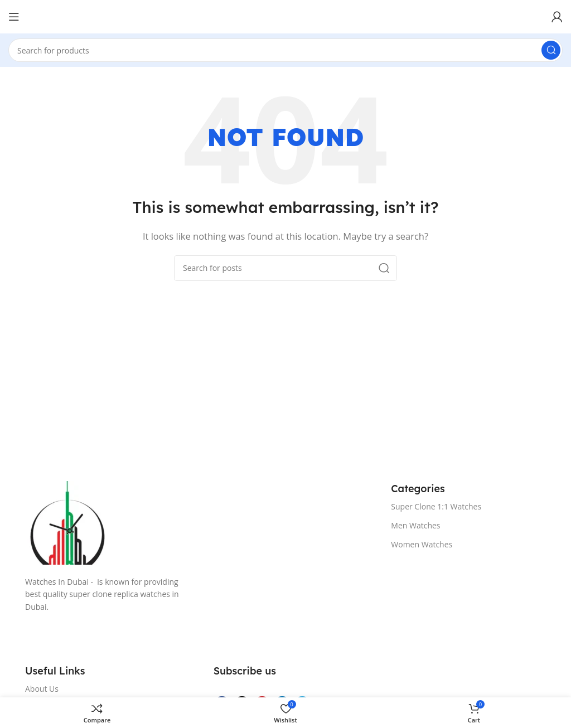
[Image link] (197, 523)
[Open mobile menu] (14, 17)
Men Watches (415, 525)
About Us (42, 689)
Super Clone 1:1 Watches (436, 506)
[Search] (285, 50)
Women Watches (422, 544)
